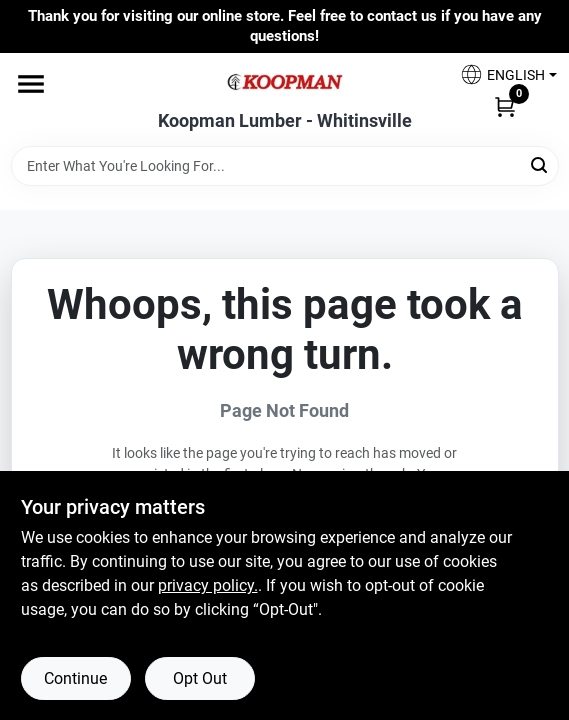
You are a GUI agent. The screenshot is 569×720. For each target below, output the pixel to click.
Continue (75, 678)
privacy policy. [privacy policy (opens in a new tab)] (208, 585)
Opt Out (200, 678)
